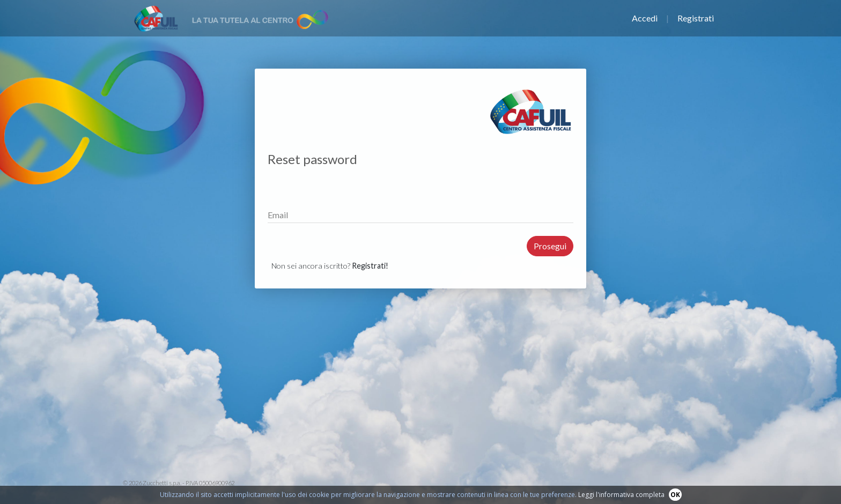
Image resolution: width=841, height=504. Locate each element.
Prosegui (550, 246)
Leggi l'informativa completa (621, 495)
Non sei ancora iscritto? (330, 266)
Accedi (645, 18)
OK (675, 495)
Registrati (696, 18)
